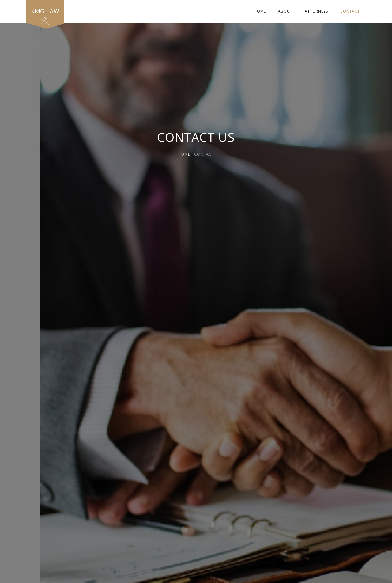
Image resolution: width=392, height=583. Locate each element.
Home (260, 11)
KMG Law (45, 15)
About (285, 11)
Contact (350, 11)
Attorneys (316, 11)
